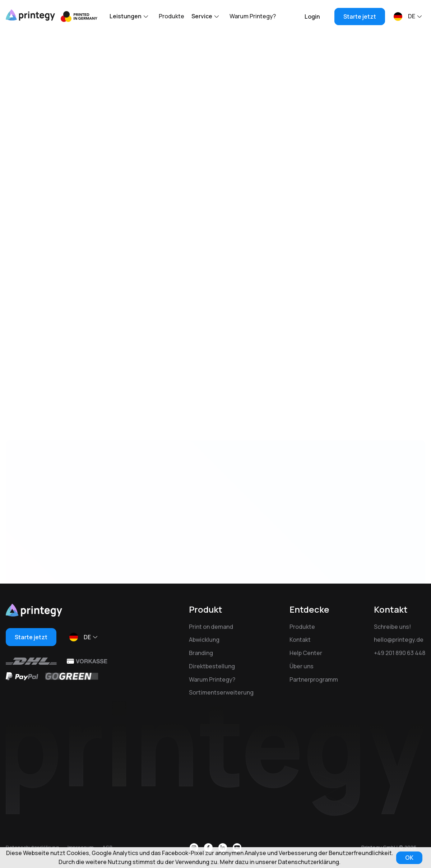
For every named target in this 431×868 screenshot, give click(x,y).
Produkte (172, 16)
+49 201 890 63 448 (400, 653)
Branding (201, 653)
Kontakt (300, 640)
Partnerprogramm (314, 679)
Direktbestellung (212, 666)
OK (409, 858)
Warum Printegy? (253, 16)
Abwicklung (204, 640)
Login (312, 17)
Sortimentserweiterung (221, 692)
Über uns (302, 666)
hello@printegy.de (399, 640)
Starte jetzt (360, 17)
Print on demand (211, 627)
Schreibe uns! (392, 627)
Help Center (306, 653)
